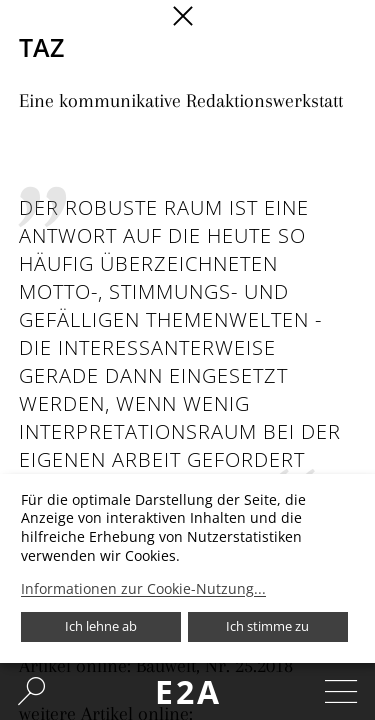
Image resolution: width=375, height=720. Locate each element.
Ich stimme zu (267, 626)
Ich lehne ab (101, 626)
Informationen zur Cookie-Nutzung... (143, 589)
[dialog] (187, 568)
